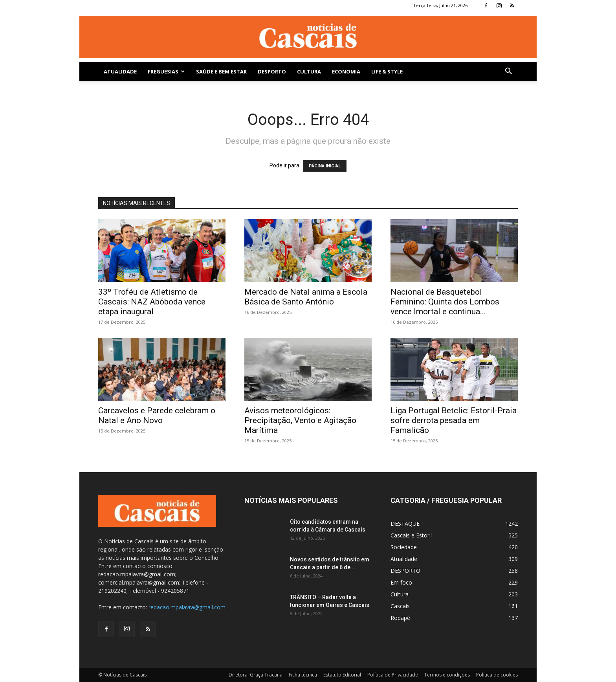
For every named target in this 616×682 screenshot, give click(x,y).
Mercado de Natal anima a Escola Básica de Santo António (306, 297)
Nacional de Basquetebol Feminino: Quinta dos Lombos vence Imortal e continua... (445, 302)
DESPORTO (272, 71)
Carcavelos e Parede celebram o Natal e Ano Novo (157, 415)
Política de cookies (497, 675)
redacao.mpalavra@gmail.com (187, 607)
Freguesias (166, 71)
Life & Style (387, 71)
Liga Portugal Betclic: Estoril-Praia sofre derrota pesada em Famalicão (454, 420)
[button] (508, 72)
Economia (346, 71)
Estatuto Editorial (342, 675)
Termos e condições (447, 675)
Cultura (309, 71)
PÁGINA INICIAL (325, 166)
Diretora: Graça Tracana (256, 675)
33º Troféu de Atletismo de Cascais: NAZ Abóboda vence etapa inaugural (152, 302)
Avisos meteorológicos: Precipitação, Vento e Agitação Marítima (300, 420)
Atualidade (120, 71)
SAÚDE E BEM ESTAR (221, 71)
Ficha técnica (303, 675)
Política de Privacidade (393, 675)
